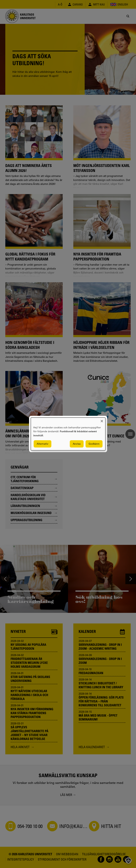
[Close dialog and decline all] (102, 420)
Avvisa (77, 444)
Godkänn (94, 444)
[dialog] (68, 434)
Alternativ (42, 444)
